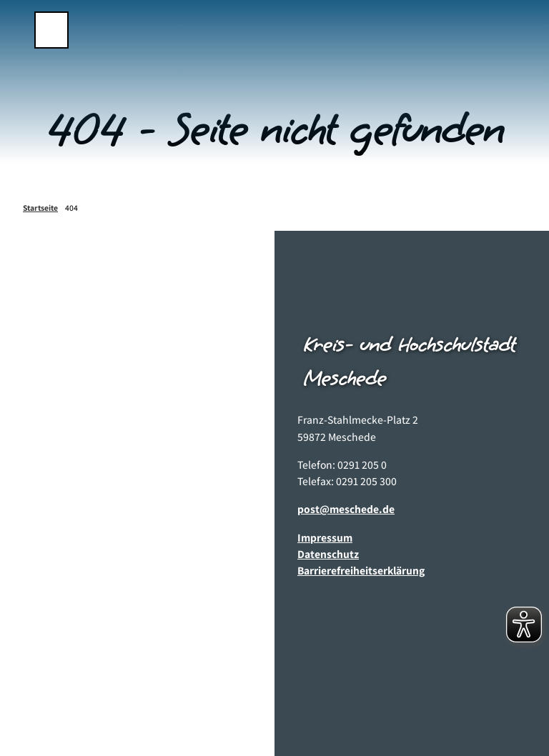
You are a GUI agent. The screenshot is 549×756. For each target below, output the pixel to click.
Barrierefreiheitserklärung (361, 570)
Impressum (325, 537)
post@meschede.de (346, 509)
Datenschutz (328, 554)
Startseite (40, 208)
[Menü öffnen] (51, 30)
